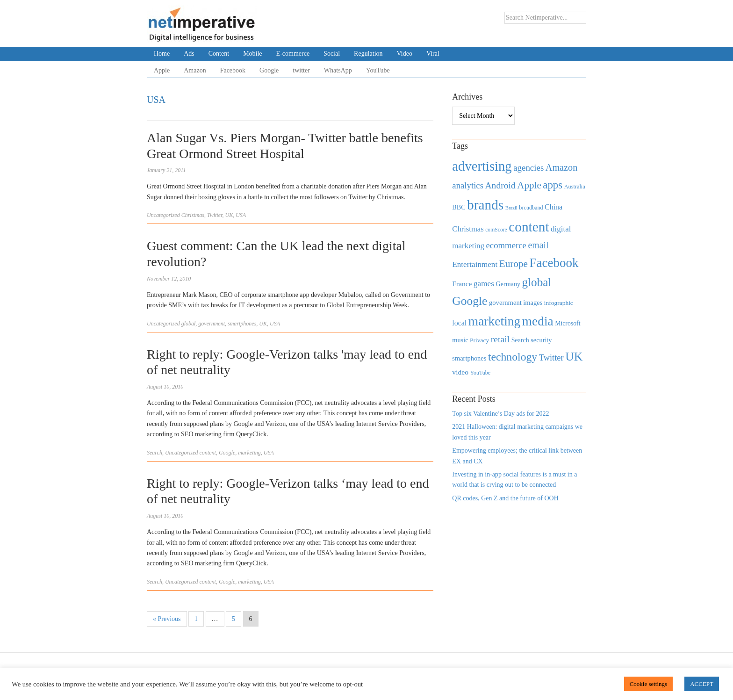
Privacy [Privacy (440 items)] (479, 340)
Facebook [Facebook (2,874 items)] (554, 263)
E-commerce (293, 54)
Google (269, 70)
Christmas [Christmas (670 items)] (468, 229)
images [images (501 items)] (533, 303)
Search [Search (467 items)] (520, 340)
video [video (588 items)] (460, 372)
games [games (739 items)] (484, 284)
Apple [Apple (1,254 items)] (529, 185)
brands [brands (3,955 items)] (485, 205)
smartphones (242, 324)
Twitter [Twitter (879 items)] (551, 358)
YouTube (378, 70)
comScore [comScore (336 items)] (496, 230)
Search (155, 453)
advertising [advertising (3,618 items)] (482, 166)
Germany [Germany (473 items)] (508, 284)
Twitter (215, 215)
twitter (301, 70)
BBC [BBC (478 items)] (459, 207)
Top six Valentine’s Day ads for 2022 (500, 414)
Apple (162, 70)
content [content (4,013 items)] (529, 227)
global (189, 324)
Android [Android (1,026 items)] (500, 185)
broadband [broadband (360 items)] (531, 208)
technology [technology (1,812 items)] (513, 357)
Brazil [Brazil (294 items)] (511, 208)
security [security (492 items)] (541, 340)
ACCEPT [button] (702, 684)
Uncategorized (163, 215)
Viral (433, 54)
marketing (249, 453)
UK (229, 215)
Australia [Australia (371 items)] (575, 187)
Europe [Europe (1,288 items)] (514, 264)
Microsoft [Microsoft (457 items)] (568, 323)
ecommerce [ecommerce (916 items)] (506, 245)
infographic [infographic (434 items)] (559, 303)
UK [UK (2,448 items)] (574, 357)
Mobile (252, 54)
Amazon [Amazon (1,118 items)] (562, 167)
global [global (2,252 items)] (537, 282)
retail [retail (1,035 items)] (500, 339)
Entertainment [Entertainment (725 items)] (475, 264)
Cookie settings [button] (649, 684)
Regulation (368, 54)
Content (219, 54)
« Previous (167, 619)
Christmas (193, 215)
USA (241, 215)
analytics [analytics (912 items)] (468, 185)
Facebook (233, 70)
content (208, 453)
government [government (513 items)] (505, 303)
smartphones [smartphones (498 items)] (469, 358)
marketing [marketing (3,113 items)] (495, 321)
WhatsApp (338, 70)
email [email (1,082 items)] (538, 245)
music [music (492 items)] (460, 340)
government (212, 324)
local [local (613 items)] (459, 323)
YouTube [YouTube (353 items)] (481, 373)
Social (332, 54)
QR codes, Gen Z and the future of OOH (505, 498)
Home (162, 54)
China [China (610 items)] (553, 207)
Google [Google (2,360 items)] (470, 301)
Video (405, 54)
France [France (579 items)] (462, 284)
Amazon (195, 70)
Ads (189, 54)
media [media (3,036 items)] (538, 321)
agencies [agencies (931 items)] (528, 168)
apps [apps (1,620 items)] (553, 185)
